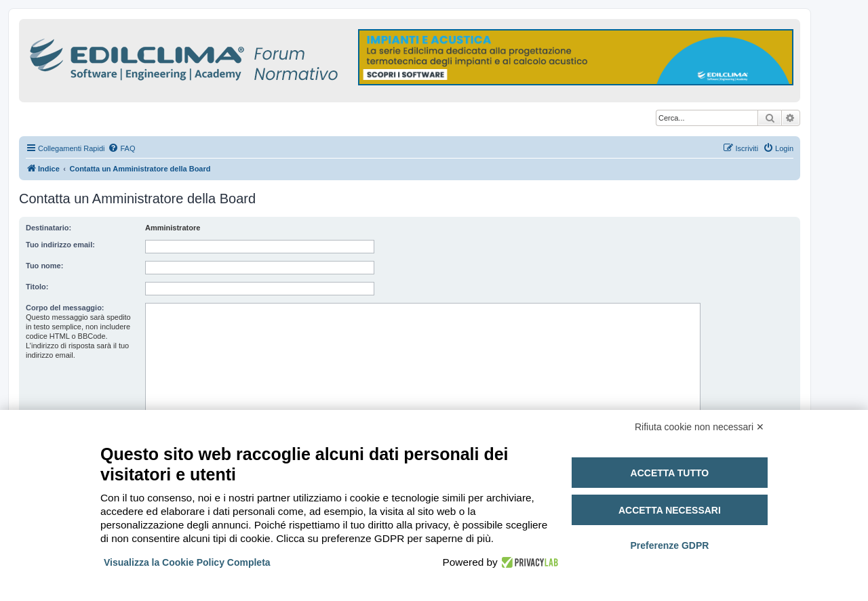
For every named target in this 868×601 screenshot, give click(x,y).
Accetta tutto (670, 473)
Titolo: (37, 287)
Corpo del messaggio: (65, 308)
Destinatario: (48, 228)
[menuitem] (121, 148)
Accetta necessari (670, 510)
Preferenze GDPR (669, 545)
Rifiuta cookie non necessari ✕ (699, 427)
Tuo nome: (44, 266)
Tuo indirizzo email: (60, 245)
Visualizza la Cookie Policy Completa (187, 562)
